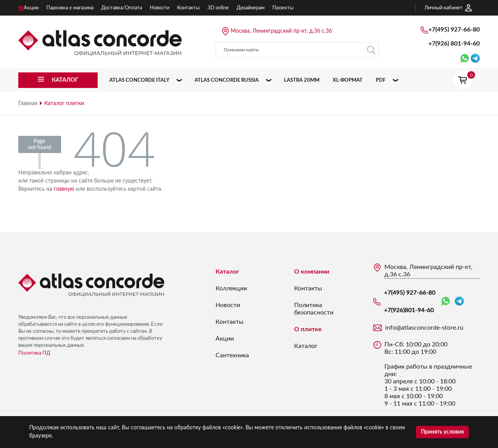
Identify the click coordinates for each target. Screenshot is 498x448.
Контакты (230, 322)
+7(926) (454, 44)
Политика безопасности (314, 309)
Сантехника (232, 355)
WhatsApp (445, 301)
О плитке (308, 329)
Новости (228, 305)
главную (64, 189)
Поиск (371, 50)
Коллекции (231, 288)
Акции (225, 339)
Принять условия (442, 432)
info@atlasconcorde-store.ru (424, 328)
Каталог (227, 272)
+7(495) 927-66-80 (454, 30)
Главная (28, 104)
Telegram (459, 301)
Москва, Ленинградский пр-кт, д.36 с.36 (281, 31)
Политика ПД (34, 353)
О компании (312, 272)
